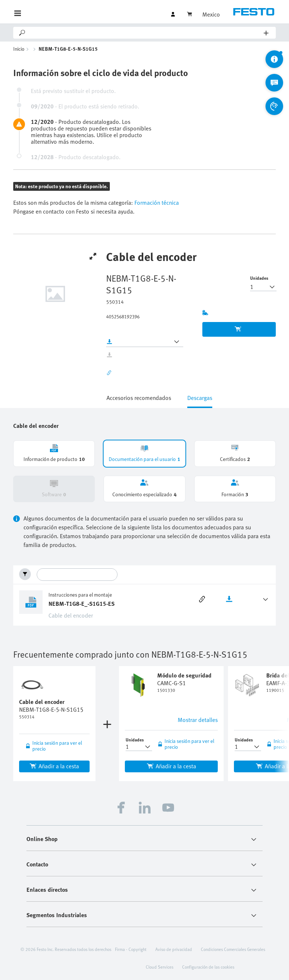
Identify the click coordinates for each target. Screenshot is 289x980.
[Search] (145, 33)
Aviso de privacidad (174, 949)
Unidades (259, 278)
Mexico (211, 14)
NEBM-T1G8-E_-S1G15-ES (82, 604)
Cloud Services (160, 967)
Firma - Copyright (131, 949)
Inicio (19, 49)
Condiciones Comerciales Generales (233, 949)
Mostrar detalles (198, 720)
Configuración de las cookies (208, 967)
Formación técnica (156, 203)
